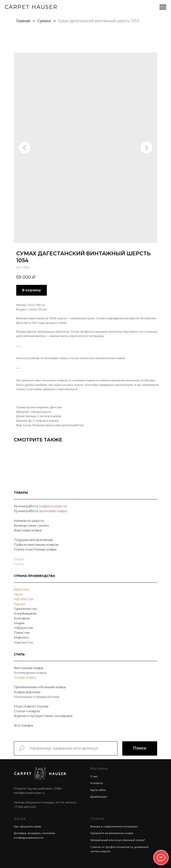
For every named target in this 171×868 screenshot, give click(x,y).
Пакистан (22, 633)
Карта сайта (98, 790)
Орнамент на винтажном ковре (112, 833)
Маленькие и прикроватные (37, 697)
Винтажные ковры (29, 668)
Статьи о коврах (27, 711)
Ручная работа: (27, 506)
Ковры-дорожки (27, 692)
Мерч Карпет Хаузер (31, 706)
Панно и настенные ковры (35, 549)
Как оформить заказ (27, 826)
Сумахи (45, 21)
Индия (19, 623)
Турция (19, 604)
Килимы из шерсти (29, 521)
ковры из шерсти (53, 506)
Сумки (19, 564)
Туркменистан (25, 609)
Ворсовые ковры (28, 530)
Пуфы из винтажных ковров (36, 544)
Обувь (19, 559)
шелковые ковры (53, 511)
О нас (94, 776)
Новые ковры (25, 677)
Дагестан (21, 589)
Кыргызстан (24, 642)
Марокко (21, 637)
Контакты (97, 783)
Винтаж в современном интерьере (114, 826)
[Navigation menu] (163, 7)
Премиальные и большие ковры (40, 687)
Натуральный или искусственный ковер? (118, 840)
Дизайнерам (99, 797)
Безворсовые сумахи (31, 525)
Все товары (23, 725)
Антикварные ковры (30, 673)
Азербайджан (25, 613)
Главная (23, 21)
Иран (18, 594)
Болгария (22, 618)
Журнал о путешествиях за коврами (43, 716)
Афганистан (24, 599)
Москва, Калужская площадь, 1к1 (36, 802)
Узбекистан (23, 628)
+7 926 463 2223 (25, 807)
